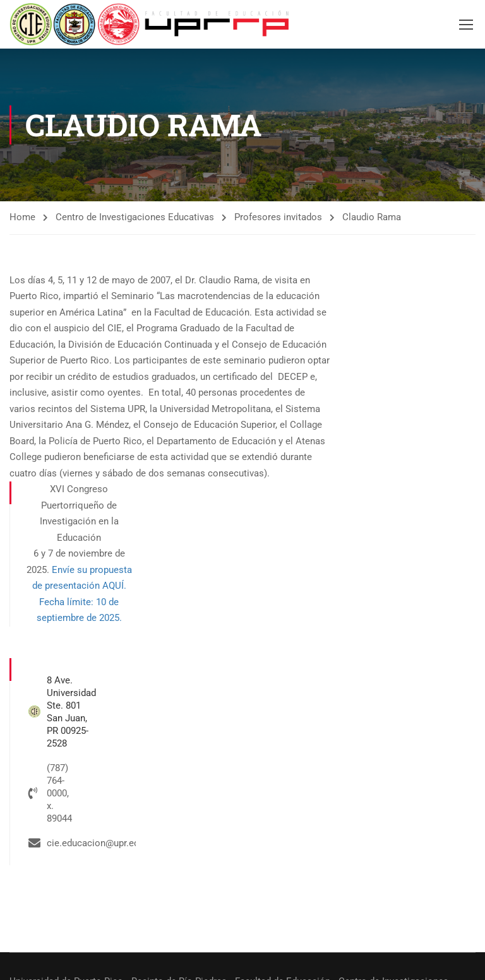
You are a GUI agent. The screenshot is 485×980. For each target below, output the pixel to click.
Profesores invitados (278, 217)
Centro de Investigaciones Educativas (135, 217)
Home (22, 217)
